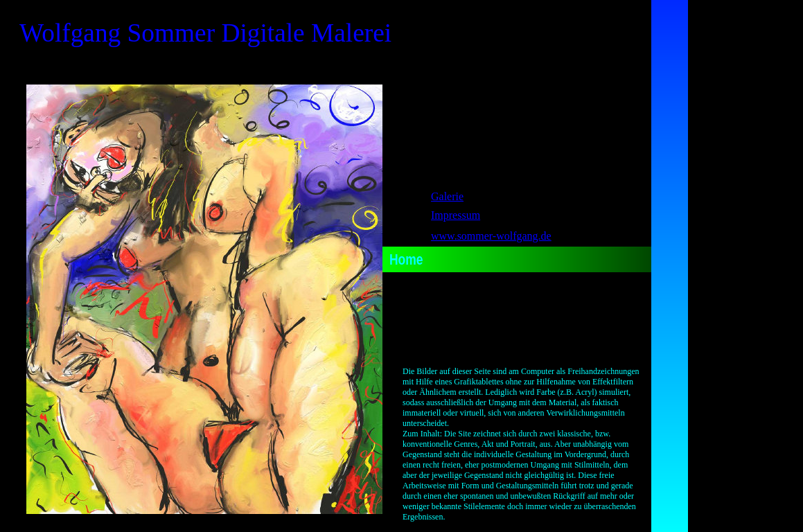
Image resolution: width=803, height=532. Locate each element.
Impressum (456, 215)
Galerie (447, 196)
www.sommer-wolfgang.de (491, 236)
